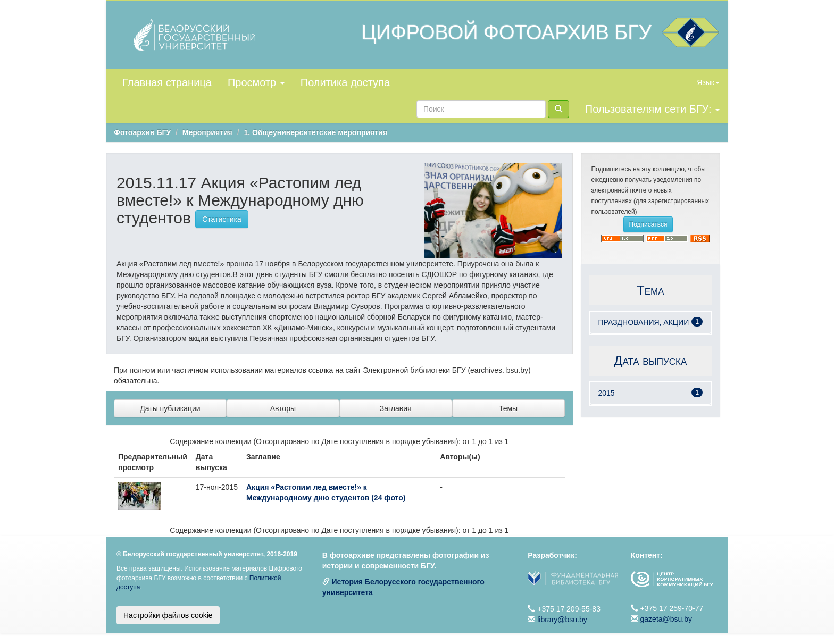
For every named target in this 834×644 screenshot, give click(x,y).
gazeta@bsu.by (666, 619)
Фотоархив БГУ (142, 132)
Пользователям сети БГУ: (652, 109)
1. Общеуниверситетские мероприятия (315, 132)
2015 (607, 393)
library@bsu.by (562, 620)
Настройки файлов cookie (168, 615)
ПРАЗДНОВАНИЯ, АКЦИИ (644, 322)
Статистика (222, 219)
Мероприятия (207, 132)
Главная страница (167, 82)
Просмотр (256, 82)
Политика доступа (345, 82)
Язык (708, 82)
